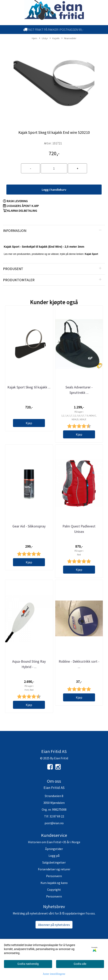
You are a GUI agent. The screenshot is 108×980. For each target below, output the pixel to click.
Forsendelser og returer (54, 869)
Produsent (13, 269)
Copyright (54, 890)
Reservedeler (69, 38)
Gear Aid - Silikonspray (29, 526)
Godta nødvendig (28, 964)
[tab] (54, 231)
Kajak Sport (92, 254)
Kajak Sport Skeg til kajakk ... (29, 387)
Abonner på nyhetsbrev (54, 925)
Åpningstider (54, 849)
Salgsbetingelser (54, 862)
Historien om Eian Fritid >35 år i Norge (54, 842)
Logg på (54, 856)
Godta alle (80, 964)
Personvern (54, 876)
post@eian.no (54, 823)
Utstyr (44, 38)
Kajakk (55, 38)
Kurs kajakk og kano (54, 883)
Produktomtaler (19, 280)
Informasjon (15, 231)
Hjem (34, 38)
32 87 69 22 (57, 816)
